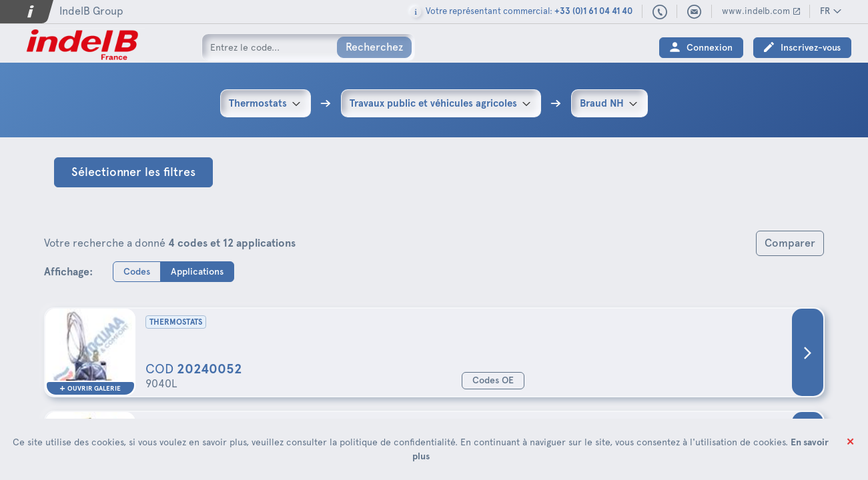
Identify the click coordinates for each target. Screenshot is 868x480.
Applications (197, 271)
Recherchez (374, 47)
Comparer (790, 243)
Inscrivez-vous (811, 48)
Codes (137, 271)
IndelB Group (91, 11)
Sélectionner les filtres (133, 172)
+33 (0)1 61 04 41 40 (660, 13)
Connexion (710, 48)
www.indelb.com (756, 11)
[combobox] (266, 103)
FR (825, 11)
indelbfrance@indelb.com (695, 12)
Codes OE (493, 380)
